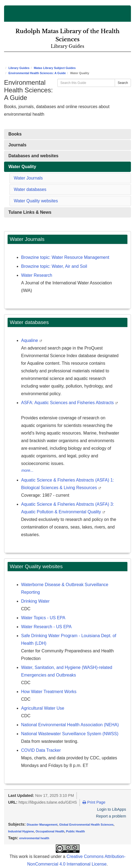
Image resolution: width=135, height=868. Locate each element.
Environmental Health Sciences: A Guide (37, 73)
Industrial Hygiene (21, 831)
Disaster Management (42, 825)
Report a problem (111, 816)
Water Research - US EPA (46, 627)
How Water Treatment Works (49, 692)
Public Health (75, 831)
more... (27, 470)
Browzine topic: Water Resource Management (65, 257)
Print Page (94, 802)
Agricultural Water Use (43, 708)
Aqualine (30, 340)
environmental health (34, 838)
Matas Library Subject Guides (55, 68)
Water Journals (28, 178)
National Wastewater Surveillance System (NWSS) (70, 734)
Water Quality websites (36, 201)
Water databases (30, 189)
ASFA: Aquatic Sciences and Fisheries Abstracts (68, 403)
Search (123, 83)
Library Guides (19, 68)
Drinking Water (35, 601)
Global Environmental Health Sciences (86, 825)
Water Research (37, 275)
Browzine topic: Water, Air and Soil (54, 266)
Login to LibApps (112, 809)
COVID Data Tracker (41, 750)
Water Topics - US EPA (43, 618)
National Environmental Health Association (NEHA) (70, 725)
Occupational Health (50, 831)
